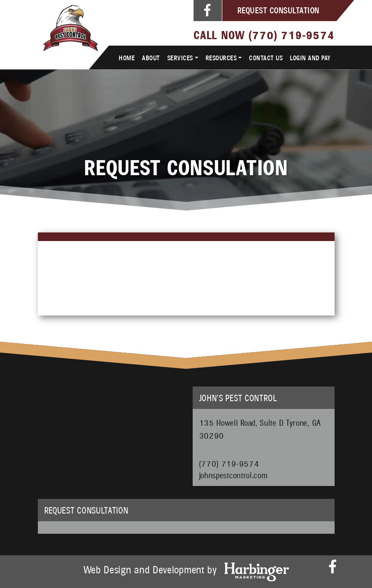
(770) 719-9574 (292, 34)
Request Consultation (278, 10)
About (151, 57)
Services (180, 57)
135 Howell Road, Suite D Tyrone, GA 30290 (260, 429)
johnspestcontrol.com (234, 474)
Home (127, 57)
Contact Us (266, 57)
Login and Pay (310, 57)
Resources (221, 57)
